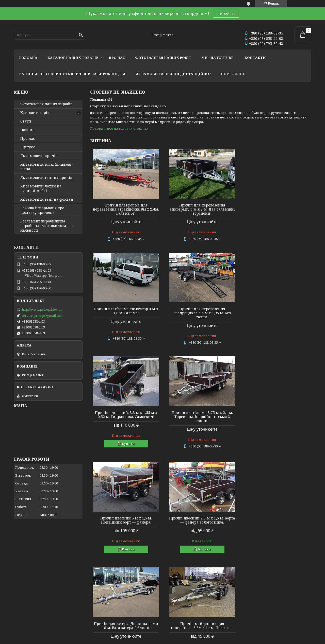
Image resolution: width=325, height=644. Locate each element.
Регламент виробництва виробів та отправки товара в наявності (47, 226)
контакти (255, 58)
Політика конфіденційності (198, 639)
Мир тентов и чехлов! (33, 604)
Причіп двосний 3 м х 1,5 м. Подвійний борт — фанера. (126, 416)
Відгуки (28, 147)
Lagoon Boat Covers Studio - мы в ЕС (43, 611)
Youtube (96, 604)
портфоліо (233, 74)
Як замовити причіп (39, 156)
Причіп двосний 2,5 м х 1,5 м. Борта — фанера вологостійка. (200, 416)
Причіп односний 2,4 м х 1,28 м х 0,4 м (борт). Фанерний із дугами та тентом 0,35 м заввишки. (201, 524)
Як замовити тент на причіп (46, 178)
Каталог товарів (35, 113)
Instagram (97, 597)
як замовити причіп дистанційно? (173, 74)
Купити (203, 340)
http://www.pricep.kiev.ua (42, 309)
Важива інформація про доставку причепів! (42, 210)
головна (28, 58)
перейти (226, 13)
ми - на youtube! (218, 58)
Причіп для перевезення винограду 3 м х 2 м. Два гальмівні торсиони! (200, 209)
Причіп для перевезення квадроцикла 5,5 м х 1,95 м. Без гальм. (125, 313)
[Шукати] (81, 35)
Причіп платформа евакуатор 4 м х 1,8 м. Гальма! (276, 207)
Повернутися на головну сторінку (119, 128)
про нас (117, 58)
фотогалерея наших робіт (163, 58)
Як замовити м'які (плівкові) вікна (46, 167)
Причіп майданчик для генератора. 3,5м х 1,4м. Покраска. (125, 522)
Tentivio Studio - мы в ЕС (34, 618)
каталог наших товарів (73, 58)
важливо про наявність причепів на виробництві (72, 74)
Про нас (28, 138)
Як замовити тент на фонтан (47, 199)
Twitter (95, 611)
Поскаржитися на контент (149, 639)
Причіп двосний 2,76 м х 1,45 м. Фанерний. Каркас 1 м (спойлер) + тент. (276, 524)
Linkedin (96, 618)
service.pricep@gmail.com (42, 316)
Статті (26, 121)
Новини (28, 130)
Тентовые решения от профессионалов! (49, 597)
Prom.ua (191, 634)
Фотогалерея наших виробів (46, 104)
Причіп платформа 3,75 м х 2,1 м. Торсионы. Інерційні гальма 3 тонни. (276, 313)
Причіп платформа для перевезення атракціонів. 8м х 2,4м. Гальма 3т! (126, 209)
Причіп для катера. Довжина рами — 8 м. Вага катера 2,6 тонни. (276, 416)
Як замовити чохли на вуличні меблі (41, 188)
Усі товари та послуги (288, 571)
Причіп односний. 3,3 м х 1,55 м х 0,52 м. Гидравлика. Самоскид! (200, 311)
